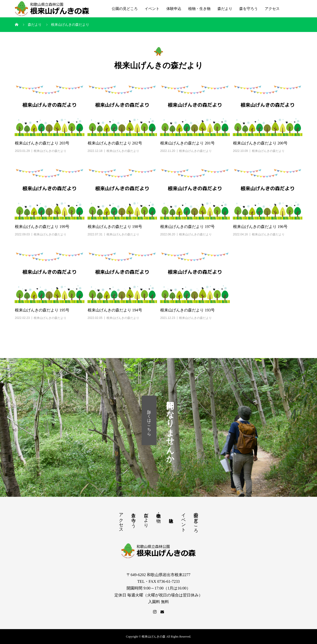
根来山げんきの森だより (50, 151)
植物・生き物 (199, 9)
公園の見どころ (125, 9)
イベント (152, 9)
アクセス (272, 9)
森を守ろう (249, 9)
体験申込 (174, 9)
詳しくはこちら (149, 420)
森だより (225, 9)
